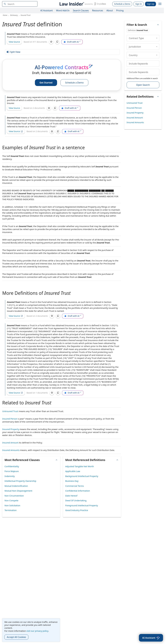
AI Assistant (47, 10)
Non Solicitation (12, 505)
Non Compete (11, 500)
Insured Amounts (11, 450)
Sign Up (151, 4)
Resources (98, 10)
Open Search (143, 85)
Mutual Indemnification (16, 486)
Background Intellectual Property (82, 476)
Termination (11, 510)
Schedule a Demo (122, 4)
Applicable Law (73, 471)
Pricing (120, 10)
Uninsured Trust (10, 411)
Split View (13, 52)
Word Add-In (63, 10)
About (110, 10)
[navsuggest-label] (20, 4)
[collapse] (157, 38)
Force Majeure (12, 471)
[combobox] (20, 4)
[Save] (51, 42)
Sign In (139, 4)
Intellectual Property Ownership (20, 481)
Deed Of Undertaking (76, 500)
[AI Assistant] (151, 638)
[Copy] (57, 42)
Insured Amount (10, 443)
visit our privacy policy (37, 631)
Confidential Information (78, 491)
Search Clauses (81, 10)
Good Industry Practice (77, 510)
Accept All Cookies (16, 637)
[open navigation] (160, 4)
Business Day (72, 481)
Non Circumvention (14, 496)
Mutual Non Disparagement (18, 491)
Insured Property (11, 429)
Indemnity (10, 476)
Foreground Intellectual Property (82, 505)
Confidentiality (12, 466)
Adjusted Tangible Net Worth (80, 466)
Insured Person (10, 419)
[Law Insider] (82, 4)
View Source (14, 42)
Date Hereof (71, 496)
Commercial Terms (75, 486)
